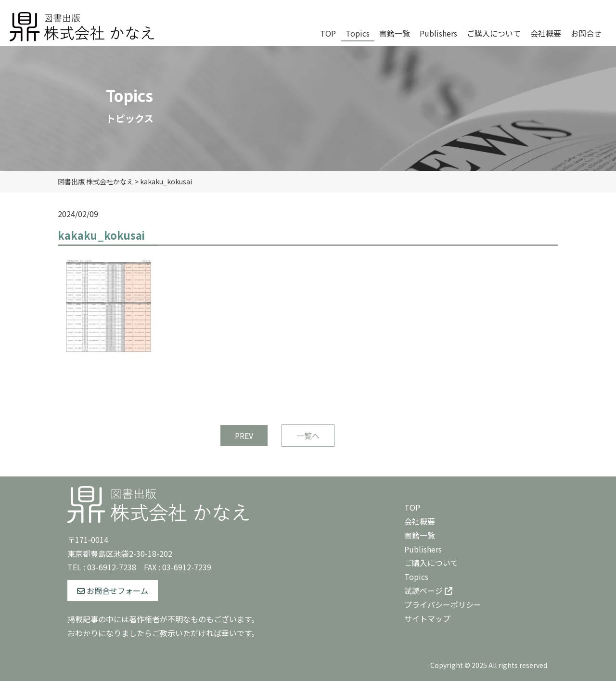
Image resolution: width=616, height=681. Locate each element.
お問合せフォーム (113, 591)
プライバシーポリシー (443, 604)
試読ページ (428, 591)
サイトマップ (427, 618)
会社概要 (420, 521)
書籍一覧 (420, 535)
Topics (416, 577)
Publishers (423, 549)
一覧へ (308, 436)
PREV (244, 436)
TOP (412, 507)
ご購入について (431, 563)
